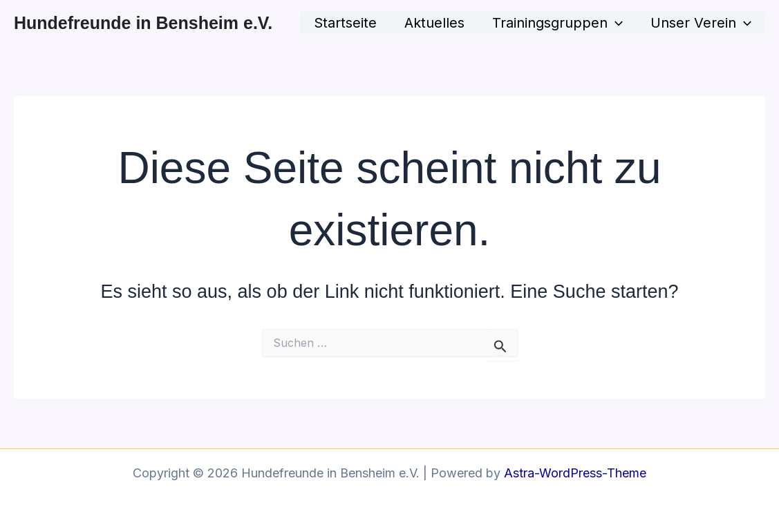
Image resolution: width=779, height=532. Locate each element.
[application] (615, 23)
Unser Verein (701, 23)
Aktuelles (434, 23)
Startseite (345, 23)
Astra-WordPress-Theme (575, 473)
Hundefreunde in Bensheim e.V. (143, 23)
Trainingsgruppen (557, 23)
